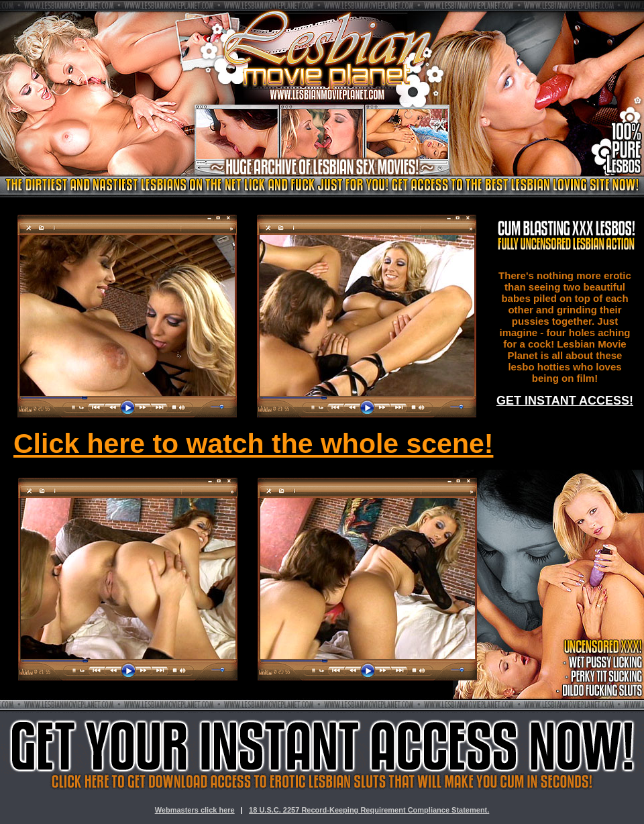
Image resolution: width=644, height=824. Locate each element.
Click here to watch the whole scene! (253, 444)
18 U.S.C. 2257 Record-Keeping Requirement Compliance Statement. (369, 810)
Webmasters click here (195, 810)
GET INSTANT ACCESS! (565, 401)
